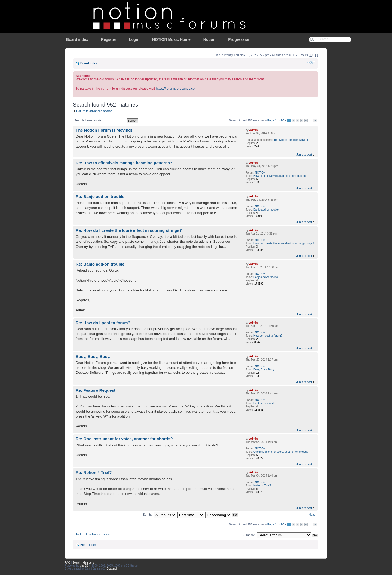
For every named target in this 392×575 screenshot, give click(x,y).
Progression (239, 39)
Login (134, 39)
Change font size (311, 62)
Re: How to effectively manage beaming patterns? (124, 163)
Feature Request (264, 403)
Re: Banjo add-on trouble (100, 197)
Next (312, 515)
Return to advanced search (94, 111)
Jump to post (304, 155)
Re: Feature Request (96, 390)
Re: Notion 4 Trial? (94, 472)
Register (109, 39)
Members (88, 563)
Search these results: (100, 120)
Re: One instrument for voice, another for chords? (124, 439)
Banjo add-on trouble (266, 210)
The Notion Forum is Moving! (104, 130)
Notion (209, 39)
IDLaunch (112, 569)
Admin (253, 130)
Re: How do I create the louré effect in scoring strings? (129, 230)
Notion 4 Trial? (262, 486)
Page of (276, 120)
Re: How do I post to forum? (103, 323)
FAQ (68, 563)
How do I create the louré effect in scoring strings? (284, 243)
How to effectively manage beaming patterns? (281, 176)
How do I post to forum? (268, 336)
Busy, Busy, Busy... (94, 356)
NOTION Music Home (171, 39)
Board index (77, 39)
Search (77, 563)
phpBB (84, 566)
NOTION (260, 173)
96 (315, 121)
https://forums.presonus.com (177, 89)
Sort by (148, 515)
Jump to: (249, 535)
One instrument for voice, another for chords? (281, 452)
